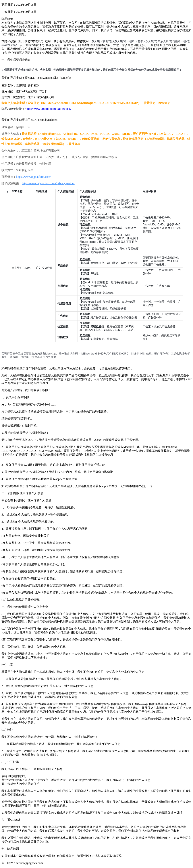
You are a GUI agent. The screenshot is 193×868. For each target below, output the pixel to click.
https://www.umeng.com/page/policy (48, 109)
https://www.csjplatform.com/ (33, 177)
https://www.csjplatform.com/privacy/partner (48, 183)
